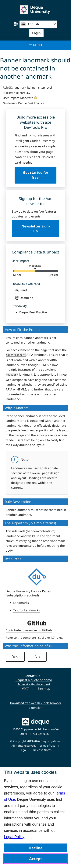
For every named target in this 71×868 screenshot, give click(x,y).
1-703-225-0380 (40, 734)
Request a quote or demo (34, 680)
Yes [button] (15, 657)
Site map (44, 689)
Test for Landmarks (27, 610)
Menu (35, 45)
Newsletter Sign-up (36, 229)
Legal (23, 750)
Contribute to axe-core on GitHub (29, 630)
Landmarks (21, 603)
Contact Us (32, 676)
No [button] (37, 657)
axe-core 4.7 (22, 93)
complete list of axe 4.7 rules (43, 638)
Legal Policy (14, 837)
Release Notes (42, 750)
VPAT (25, 689)
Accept (36, 859)
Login (36, 33)
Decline (36, 848)
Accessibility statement (34, 684)
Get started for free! (36, 175)
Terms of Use (47, 746)
